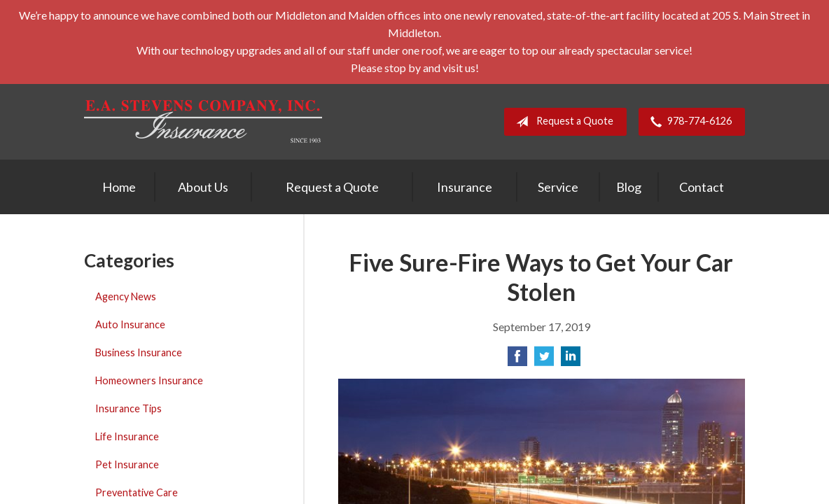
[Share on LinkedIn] (571, 360)
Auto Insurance (130, 324)
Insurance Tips (128, 408)
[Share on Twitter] (544, 360)
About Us (203, 187)
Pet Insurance (127, 464)
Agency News (126, 296)
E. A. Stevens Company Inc (203, 121)
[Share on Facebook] (517, 360)
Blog (629, 187)
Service (558, 187)
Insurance (465, 187)
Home (119, 187)
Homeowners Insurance (149, 380)
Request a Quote (562, 122)
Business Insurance (139, 352)
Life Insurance (127, 436)
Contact (702, 187)
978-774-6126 (688, 122)
